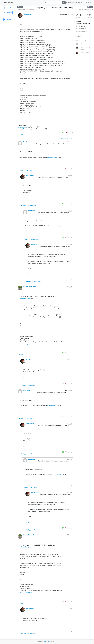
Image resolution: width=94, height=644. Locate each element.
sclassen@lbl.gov (52, 157)
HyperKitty (46, 642)
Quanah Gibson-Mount (30, 287)
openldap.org (9, 3)
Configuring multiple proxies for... (27, 10)
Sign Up (88, 3)
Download (8, 19)
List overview (8, 8)
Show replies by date (67, 139)
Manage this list (71, 3)
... (21, 162)
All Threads (8, 13)
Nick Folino (26, 142)
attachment (29, 170)
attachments (32, 206)
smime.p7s (21, 129)
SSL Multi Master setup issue (84, 10)
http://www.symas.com (27, 344)
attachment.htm (23, 127)
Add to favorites (81, 32)
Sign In (81, 3)
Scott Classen (27, 14)
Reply (21, 134)
